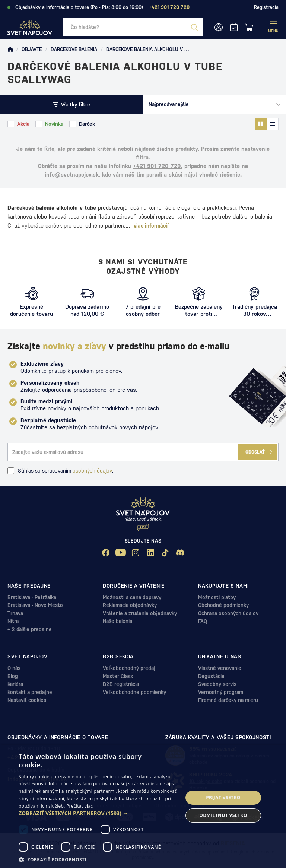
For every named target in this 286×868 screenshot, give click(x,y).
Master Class (118, 676)
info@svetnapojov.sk (72, 174)
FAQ (203, 621)
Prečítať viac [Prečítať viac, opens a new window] (80, 806)
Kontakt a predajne (30, 692)
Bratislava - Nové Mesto (35, 605)
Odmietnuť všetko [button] (223, 815)
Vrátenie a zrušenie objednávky (140, 613)
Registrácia (266, 7)
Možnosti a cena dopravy (132, 597)
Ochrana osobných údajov (228, 613)
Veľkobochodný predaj (129, 668)
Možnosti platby (217, 597)
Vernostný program (221, 692)
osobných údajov (92, 471)
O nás (14, 668)
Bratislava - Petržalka (32, 597)
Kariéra (15, 684)
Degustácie (211, 676)
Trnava (15, 613)
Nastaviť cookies (27, 700)
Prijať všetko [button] (223, 797)
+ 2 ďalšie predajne (30, 629)
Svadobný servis (217, 684)
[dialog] (143, 807)
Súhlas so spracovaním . (60, 471)
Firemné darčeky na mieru (228, 700)
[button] (98, 813)
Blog (13, 676)
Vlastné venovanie (220, 668)
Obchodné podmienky (223, 605)
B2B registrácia (121, 684)
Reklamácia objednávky (130, 605)
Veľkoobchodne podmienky (134, 692)
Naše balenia (117, 621)
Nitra (13, 621)
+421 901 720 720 (157, 166)
